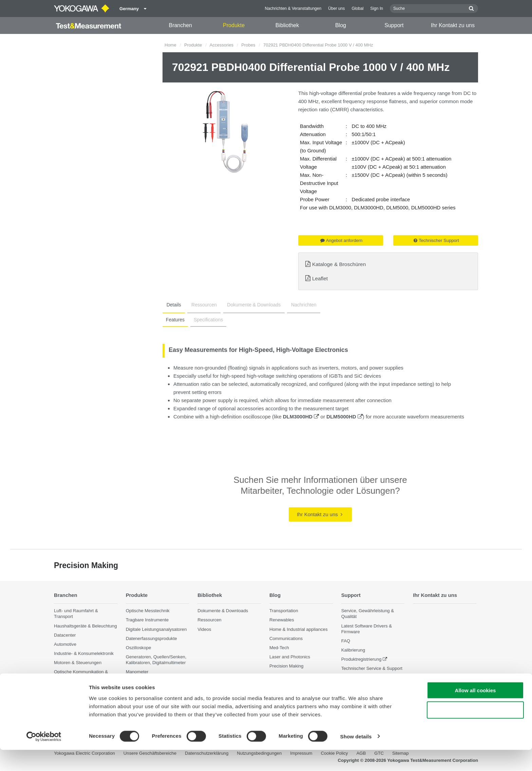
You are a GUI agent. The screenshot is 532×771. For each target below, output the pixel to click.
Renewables (282, 620)
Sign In (377, 8)
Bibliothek (287, 25)
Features (175, 320)
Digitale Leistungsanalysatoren (156, 629)
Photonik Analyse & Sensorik (83, 687)
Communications (286, 638)
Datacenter (65, 635)
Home (170, 45)
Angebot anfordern (341, 240)
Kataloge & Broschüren (339, 264)
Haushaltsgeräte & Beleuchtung (85, 626)
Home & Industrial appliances (299, 629)
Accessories (222, 45)
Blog (341, 25)
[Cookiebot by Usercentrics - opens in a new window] (44, 758)
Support (394, 25)
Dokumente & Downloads (248, 305)
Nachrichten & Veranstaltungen (293, 8)
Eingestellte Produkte (363, 678)
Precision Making (286, 666)
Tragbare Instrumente (147, 620)
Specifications (206, 320)
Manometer (137, 672)
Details (173, 305)
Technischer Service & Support (372, 668)
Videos (204, 629)
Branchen (180, 25)
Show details (356, 758)
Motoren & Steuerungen (78, 663)
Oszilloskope (139, 648)
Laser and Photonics (290, 657)
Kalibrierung (353, 650)
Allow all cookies (476, 711)
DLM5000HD (345, 417)
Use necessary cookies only (475, 731)
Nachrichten (295, 305)
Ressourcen (200, 305)
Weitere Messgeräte (146, 681)
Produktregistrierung (362, 659)
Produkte (234, 25)
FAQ (346, 641)
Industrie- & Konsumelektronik (84, 653)
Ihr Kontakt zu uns (453, 25)
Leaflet (320, 278)
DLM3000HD (301, 417)
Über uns (336, 8)
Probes (248, 45)
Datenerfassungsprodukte (151, 638)
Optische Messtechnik (148, 611)
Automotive (65, 644)
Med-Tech (279, 648)
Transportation (284, 611)
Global (357, 8)
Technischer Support (436, 240)
